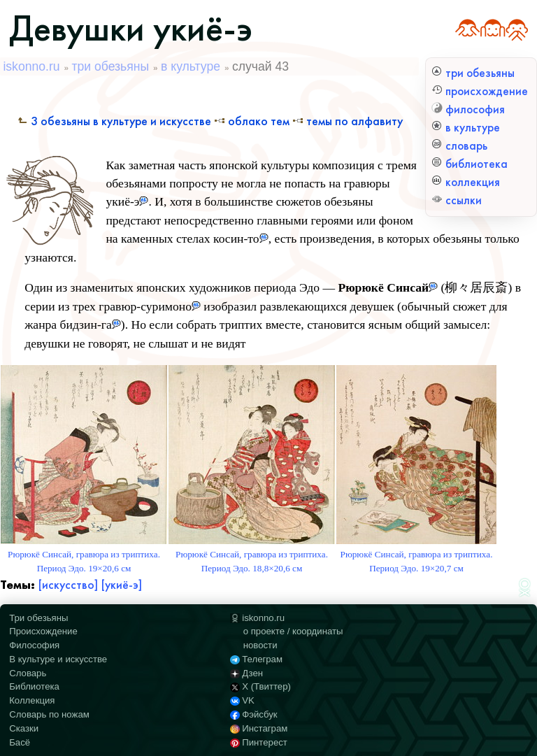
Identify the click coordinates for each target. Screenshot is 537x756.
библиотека (470, 164)
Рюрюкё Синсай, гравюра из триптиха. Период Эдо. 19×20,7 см (416, 555)
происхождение (480, 91)
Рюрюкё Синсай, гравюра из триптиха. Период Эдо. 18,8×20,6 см (252, 555)
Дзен (246, 673)
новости (260, 645)
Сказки (24, 728)
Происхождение (43, 631)
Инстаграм (259, 728)
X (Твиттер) (260, 686)
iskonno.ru (31, 66)
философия (468, 109)
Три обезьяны (38, 618)
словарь (459, 146)
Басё (20, 742)
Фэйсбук (253, 714)
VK (242, 700)
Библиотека (34, 686)
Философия (34, 645)
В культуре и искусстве (58, 659)
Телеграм (256, 659)
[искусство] (68, 585)
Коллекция (32, 700)
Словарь (28, 673)
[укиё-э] (121, 585)
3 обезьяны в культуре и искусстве (114, 121)
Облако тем (252, 121)
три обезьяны (473, 73)
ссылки (457, 200)
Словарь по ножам (49, 714)
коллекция (466, 182)
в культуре (466, 128)
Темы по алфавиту (348, 121)
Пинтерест (259, 742)
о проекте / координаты (293, 631)
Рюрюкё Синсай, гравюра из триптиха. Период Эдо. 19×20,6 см (84, 555)
